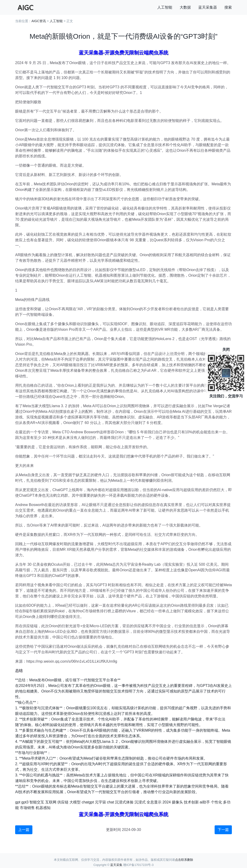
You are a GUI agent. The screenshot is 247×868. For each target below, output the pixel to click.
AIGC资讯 (39, 21)
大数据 (185, 7)
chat (110, 802)
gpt (18, 802)
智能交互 (37, 802)
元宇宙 (100, 802)
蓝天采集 (116, 865)
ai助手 (205, 802)
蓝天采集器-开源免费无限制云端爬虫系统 (124, 53)
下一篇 (223, 830)
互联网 (51, 802)
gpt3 (25, 802)
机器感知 (43, 808)
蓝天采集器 (208, 7)
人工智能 (165, 7)
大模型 (75, 802)
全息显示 (154, 802)
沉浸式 (140, 802)
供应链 (63, 802)
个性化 (216, 802)
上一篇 (24, 830)
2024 (167, 802)
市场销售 (27, 808)
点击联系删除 (184, 860)
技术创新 (191, 802)
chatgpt (88, 802)
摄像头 (177, 802)
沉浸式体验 (124, 802)
